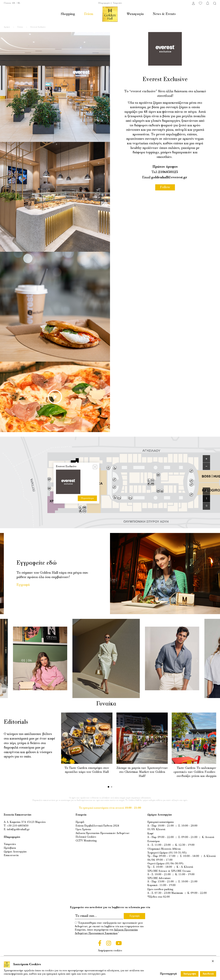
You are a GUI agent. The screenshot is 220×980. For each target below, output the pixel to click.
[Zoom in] (206, 459)
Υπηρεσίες (117, 3)
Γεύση (89, 14)
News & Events (164, 14)
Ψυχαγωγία (135, 14)
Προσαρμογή (168, 974)
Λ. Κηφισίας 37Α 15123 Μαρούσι (26, 822)
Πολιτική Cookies (86, 837)
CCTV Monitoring (86, 841)
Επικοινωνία (11, 855)
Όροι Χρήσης (83, 830)
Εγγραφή (23, 585)
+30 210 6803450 (18, 826)
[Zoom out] (206, 466)
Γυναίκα (110, 704)
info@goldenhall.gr (18, 830)
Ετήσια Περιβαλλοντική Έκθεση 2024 (97, 826)
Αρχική (7, 27)
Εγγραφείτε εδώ (37, 563)
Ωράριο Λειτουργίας (15, 852)
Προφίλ (80, 822)
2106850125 (168, 172)
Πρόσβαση (10, 848)
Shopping (68, 14)
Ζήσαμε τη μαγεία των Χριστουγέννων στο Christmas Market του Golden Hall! (142, 772)
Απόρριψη (190, 974)
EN (14, 3)
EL (19, 3)
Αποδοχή (208, 974)
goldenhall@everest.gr (169, 178)
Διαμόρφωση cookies (110, 951)
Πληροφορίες (104, 3)
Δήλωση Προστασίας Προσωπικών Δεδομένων (103, 833)
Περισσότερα (87, 457)
